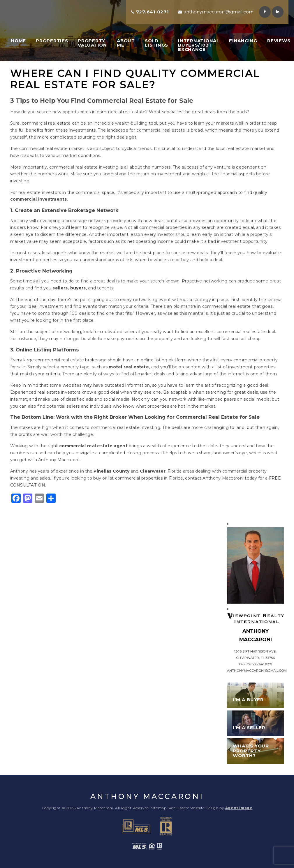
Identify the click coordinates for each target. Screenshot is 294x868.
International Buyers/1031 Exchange (199, 45)
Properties (52, 41)
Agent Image (239, 808)
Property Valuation (92, 43)
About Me (126, 43)
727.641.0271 (153, 12)
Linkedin (278, 12)
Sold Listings (156, 43)
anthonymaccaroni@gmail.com (219, 12)
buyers (78, 288)
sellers (60, 288)
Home (18, 41)
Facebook (265, 12)
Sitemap (159, 808)
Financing (243, 41)
